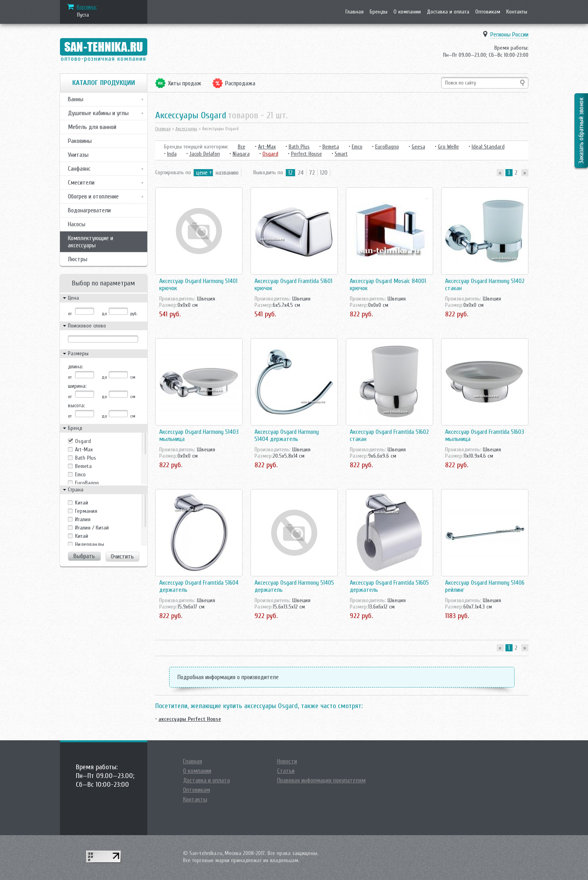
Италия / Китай (92, 528)
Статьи (286, 771)
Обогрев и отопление (93, 196)
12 (290, 173)
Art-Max (84, 450)
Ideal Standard (488, 147)
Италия (83, 519)
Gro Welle (448, 147)
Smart (341, 154)
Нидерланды (90, 544)
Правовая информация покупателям (321, 780)
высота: (76, 405)
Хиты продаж (185, 83)
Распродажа (240, 83)
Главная (355, 12)
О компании (407, 12)
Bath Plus (86, 458)
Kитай (82, 503)
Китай (82, 536)
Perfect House (307, 154)
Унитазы (78, 155)
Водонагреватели (89, 210)
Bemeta (83, 466)
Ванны (76, 99)
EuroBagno (87, 483)
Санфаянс (79, 169)
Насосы (77, 224)
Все (242, 147)
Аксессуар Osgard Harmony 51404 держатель (287, 435)
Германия (86, 511)
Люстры (78, 259)
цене (202, 173)
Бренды (379, 12)
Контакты (517, 12)
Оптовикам (488, 12)
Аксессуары (186, 129)
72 (312, 173)
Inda (172, 154)
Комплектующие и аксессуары (91, 242)
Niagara (241, 154)
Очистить (122, 556)
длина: (75, 367)
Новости (287, 761)
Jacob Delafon (205, 154)
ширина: (77, 386)
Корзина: (87, 7)
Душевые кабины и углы (98, 113)
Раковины (80, 141)
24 (301, 173)
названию (227, 173)
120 (324, 173)
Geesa (418, 147)
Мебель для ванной (92, 127)
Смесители (81, 183)
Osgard (83, 441)
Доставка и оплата (448, 12)
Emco (80, 475)
